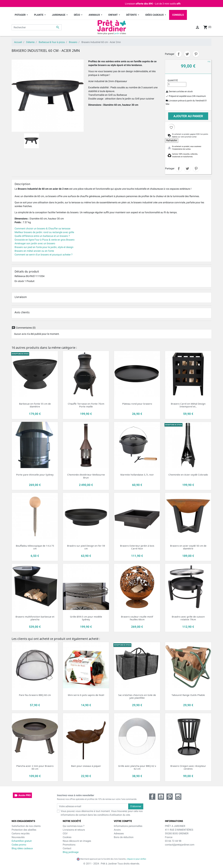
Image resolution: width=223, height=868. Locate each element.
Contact (67, 848)
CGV (65, 833)
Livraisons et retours (74, 830)
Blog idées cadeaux (22, 848)
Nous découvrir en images (77, 841)
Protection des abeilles (24, 830)
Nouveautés (18, 837)
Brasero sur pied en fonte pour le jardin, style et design (44, 247)
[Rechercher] (37, 27)
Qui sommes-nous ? (74, 826)
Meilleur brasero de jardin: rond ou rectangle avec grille (44, 232)
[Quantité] (177, 84)
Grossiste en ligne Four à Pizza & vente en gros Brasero (45, 240)
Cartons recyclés (21, 833)
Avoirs (117, 830)
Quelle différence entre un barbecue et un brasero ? (42, 236)
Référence (20, 276)
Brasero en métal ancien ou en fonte (34, 251)
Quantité (173, 80)
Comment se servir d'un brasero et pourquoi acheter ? (44, 255)
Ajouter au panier (188, 116)
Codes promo (19, 845)
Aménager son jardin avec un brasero (35, 243)
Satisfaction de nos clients (26, 826)
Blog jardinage (71, 852)
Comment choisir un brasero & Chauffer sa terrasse (42, 229)
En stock (19, 281)
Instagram (178, 797)
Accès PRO (22, 795)
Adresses (119, 833)
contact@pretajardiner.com (180, 845)
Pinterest (196, 54)
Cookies (67, 837)
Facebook (152, 797)
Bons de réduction (124, 837)
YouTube (161, 797)
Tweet (187, 54)
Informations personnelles (128, 826)
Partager (179, 54)
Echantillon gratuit (22, 841)
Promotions (69, 845)
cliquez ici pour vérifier (136, 859)
